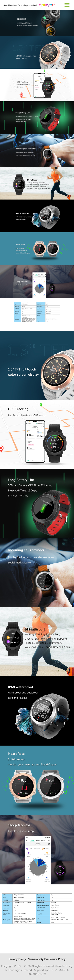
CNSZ (53, 970)
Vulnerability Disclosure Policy (47, 959)
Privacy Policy (17, 959)
